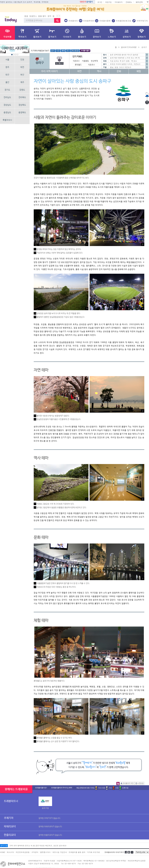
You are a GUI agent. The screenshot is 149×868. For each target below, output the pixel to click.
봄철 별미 (42, 16)
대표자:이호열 (49, 861)
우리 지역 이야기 (49, 71)
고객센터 (35, 852)
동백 (49, 16)
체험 (139, 71)
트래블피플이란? (41, 788)
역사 (99, 71)
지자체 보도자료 (94, 852)
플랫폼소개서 (45, 852)
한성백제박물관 (97, 61)
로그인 (100, 2)
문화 (119, 71)
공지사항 (4, 846)
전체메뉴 (129, 2)
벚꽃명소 (33, 16)
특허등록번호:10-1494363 (94, 861)
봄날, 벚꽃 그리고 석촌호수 (121, 67)
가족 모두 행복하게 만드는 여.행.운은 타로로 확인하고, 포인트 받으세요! (38, 846)
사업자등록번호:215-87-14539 (69, 861)
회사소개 (10, 852)
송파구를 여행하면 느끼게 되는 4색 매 (125, 58)
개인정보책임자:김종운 (137, 861)
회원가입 (108, 2)
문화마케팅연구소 (35, 861)
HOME (3, 852)
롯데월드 (78, 65)
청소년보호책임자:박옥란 (116, 861)
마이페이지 (119, 2)
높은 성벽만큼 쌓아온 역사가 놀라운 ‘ (125, 55)
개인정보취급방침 (23, 852)
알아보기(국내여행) (129, 47)
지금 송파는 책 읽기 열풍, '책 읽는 (123, 61)
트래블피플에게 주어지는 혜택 (62, 788)
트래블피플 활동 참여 (77, 852)
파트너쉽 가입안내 (60, 852)
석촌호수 (91, 65)
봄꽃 (26, 16)
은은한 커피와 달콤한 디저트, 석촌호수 (125, 64)
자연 (79, 71)
